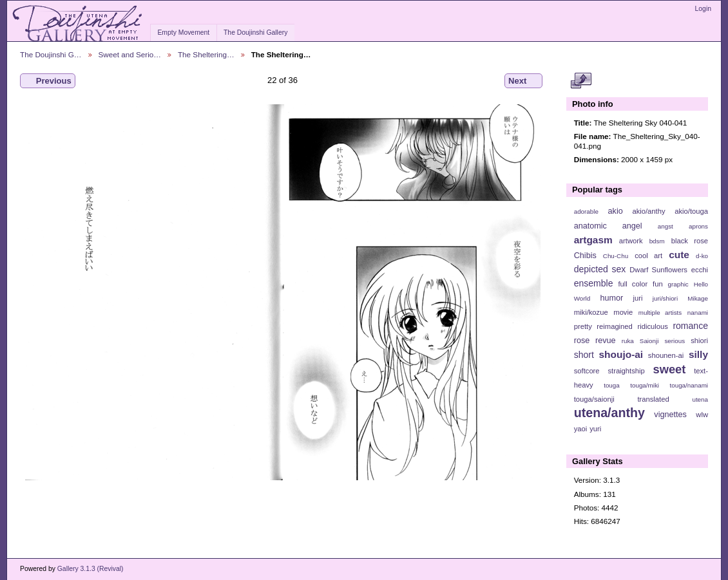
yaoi (581, 429)
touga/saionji (594, 399)
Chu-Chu (616, 256)
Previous (48, 81)
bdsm (657, 241)
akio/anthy (648, 211)
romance (690, 326)
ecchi (700, 270)
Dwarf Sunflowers (658, 270)
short (584, 355)
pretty (583, 326)
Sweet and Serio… (130, 54)
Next (523, 81)
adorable (586, 211)
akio (616, 211)
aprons (698, 226)
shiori (699, 341)
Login (703, 9)
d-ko (702, 256)
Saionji (649, 341)
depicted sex (600, 269)
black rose (690, 241)
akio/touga (691, 211)
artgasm (593, 240)
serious (675, 341)
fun (658, 284)
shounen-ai (666, 355)
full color (633, 284)
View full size (581, 81)
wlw (702, 415)
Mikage (698, 298)
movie (623, 312)
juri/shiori (665, 298)
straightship (626, 371)
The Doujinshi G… (51, 54)
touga (612, 385)
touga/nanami (689, 385)
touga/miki (645, 385)
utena (700, 399)
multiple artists (660, 313)
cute (679, 255)
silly (698, 354)
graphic (678, 284)
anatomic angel (608, 226)
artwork (631, 241)
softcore (587, 371)
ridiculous (652, 326)
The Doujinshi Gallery (255, 33)
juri (638, 298)
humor (611, 298)
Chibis (585, 256)
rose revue (595, 341)
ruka (628, 341)
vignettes (670, 415)
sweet (670, 369)
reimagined (615, 326)
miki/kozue (591, 312)
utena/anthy (609, 413)
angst (666, 226)
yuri (595, 429)
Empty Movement (183, 33)
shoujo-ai (621, 354)
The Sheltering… (206, 54)
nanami (698, 313)
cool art (648, 256)
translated (653, 399)
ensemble (594, 283)
